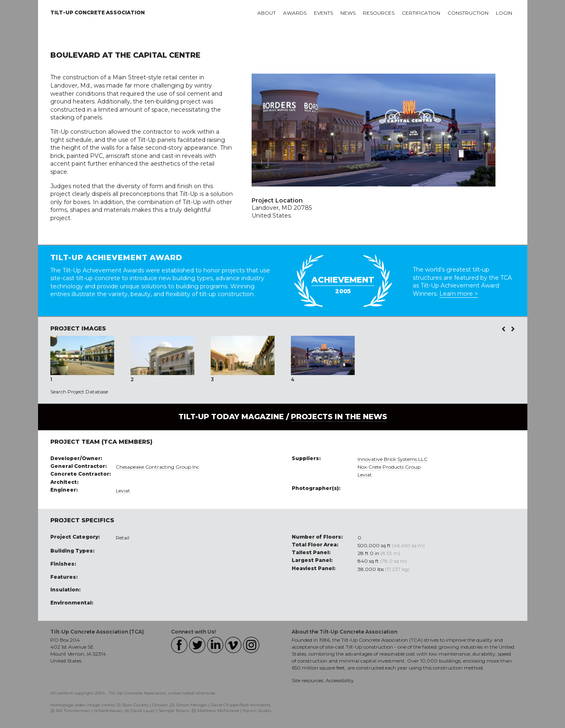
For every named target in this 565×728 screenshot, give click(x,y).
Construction (468, 13)
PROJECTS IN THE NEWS (339, 417)
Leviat (123, 491)
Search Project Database (79, 392)
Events (323, 13)
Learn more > (459, 294)
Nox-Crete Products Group (389, 467)
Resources (379, 13)
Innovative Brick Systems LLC (393, 459)
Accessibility (340, 680)
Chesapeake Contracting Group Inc (158, 467)
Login (504, 13)
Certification (421, 13)
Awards (295, 13)
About (267, 13)
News (348, 13)
